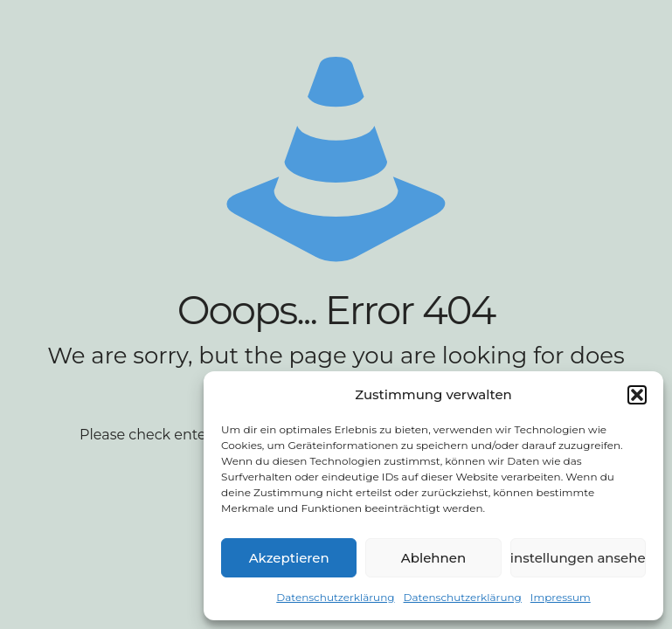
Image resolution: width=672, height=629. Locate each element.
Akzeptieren (289, 558)
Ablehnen (433, 558)
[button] (637, 395)
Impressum (561, 597)
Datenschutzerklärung (335, 597)
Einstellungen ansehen (578, 558)
